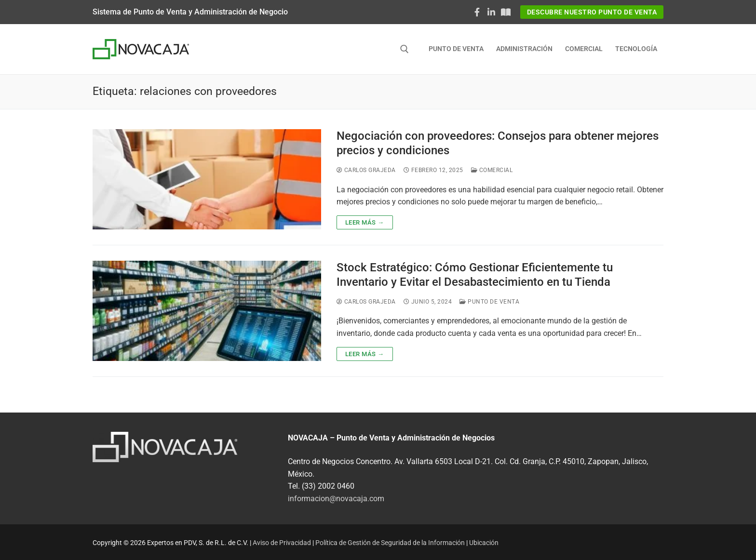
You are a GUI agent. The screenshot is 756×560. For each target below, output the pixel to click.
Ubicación (484, 543)
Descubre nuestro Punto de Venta (592, 12)
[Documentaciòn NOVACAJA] (506, 12)
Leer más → (365, 222)
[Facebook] (477, 12)
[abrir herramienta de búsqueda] (405, 49)
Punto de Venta (489, 302)
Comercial (492, 170)
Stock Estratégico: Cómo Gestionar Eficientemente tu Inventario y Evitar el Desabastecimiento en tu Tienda (475, 274)
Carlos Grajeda (366, 170)
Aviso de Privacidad (282, 543)
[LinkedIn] (491, 12)
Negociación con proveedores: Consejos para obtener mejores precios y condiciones (498, 143)
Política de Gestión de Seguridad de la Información (390, 543)
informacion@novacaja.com (336, 499)
